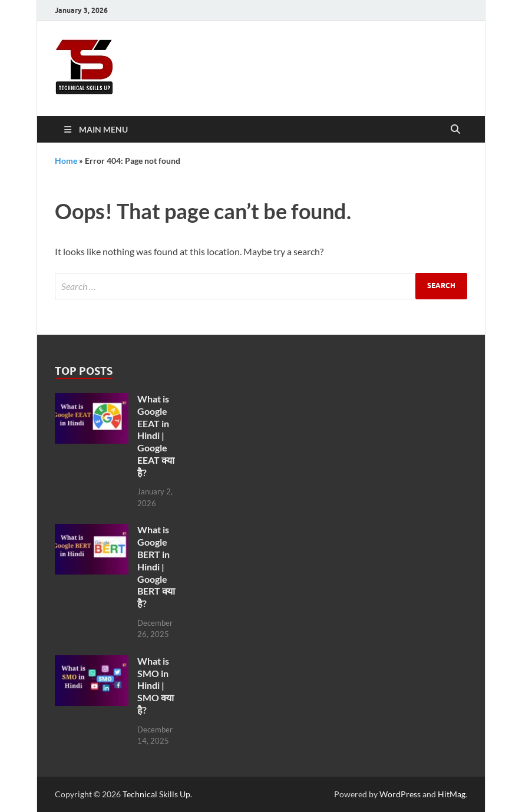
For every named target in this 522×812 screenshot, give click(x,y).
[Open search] (455, 130)
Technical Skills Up (156, 794)
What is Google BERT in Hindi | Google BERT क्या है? (156, 566)
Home (66, 161)
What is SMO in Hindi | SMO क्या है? (156, 685)
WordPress (400, 794)
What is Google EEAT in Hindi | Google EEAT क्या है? (156, 435)
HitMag (452, 794)
